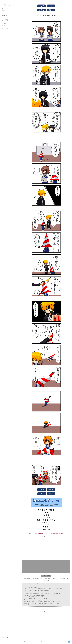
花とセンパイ (5, 28)
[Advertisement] (46, 546)
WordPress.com (29, 642)
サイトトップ (5, 9)
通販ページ (4, 15)
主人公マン (4, 24)
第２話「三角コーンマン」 (46, 16)
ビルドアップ (5, 26)
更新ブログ (4, 11)
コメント (46, 559)
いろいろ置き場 (38, 642)
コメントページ (5, 13)
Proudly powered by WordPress (9, 642)
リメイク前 (27, 605)
